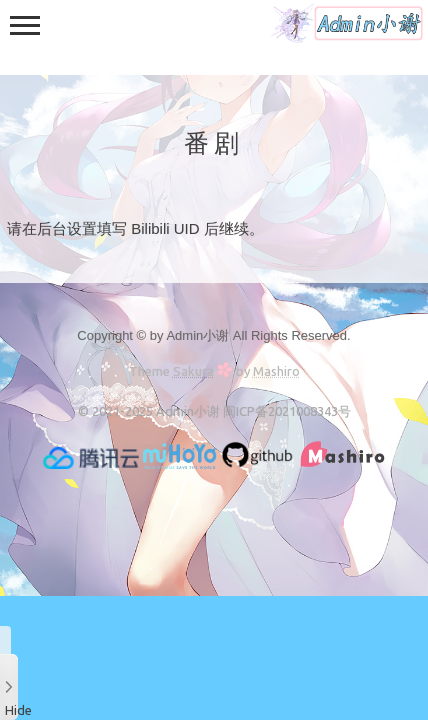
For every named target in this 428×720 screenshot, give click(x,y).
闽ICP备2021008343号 (287, 411)
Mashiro (276, 371)
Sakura (193, 371)
